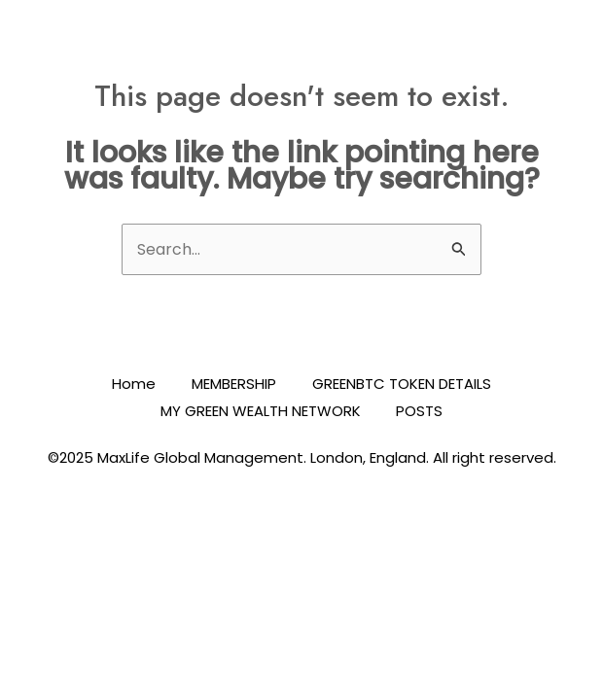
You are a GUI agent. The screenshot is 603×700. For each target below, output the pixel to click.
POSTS (421, 411)
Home (131, 385)
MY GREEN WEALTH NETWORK (259, 411)
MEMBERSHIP (234, 385)
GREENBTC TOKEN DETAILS (405, 385)
